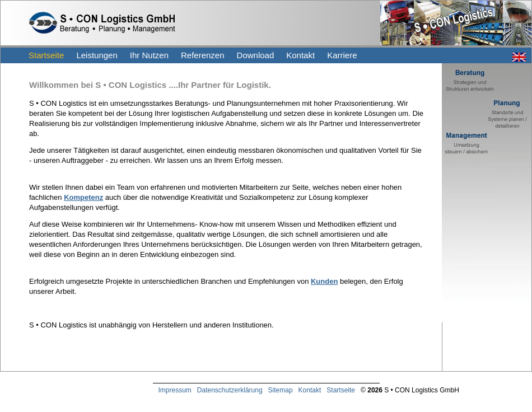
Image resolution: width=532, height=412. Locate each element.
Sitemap (281, 390)
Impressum (175, 390)
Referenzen (203, 55)
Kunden (324, 281)
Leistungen (97, 55)
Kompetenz (83, 197)
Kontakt (300, 55)
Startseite (46, 55)
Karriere (342, 55)
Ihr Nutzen (149, 55)
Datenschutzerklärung (230, 390)
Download (256, 55)
